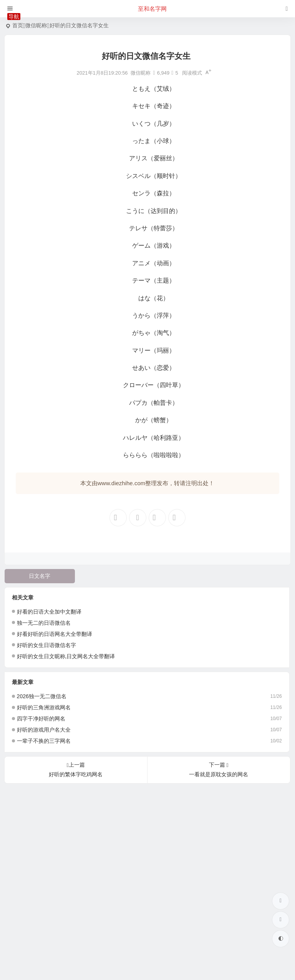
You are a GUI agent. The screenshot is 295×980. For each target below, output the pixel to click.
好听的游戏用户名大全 (44, 730)
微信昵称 (36, 25)
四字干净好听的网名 (41, 719)
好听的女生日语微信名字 (46, 645)
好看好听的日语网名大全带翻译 (55, 634)
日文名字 (40, 576)
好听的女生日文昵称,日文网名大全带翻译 (66, 656)
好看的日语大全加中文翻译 (49, 612)
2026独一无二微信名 (42, 696)
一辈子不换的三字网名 (44, 741)
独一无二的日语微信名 (44, 623)
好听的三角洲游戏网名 (44, 707)
